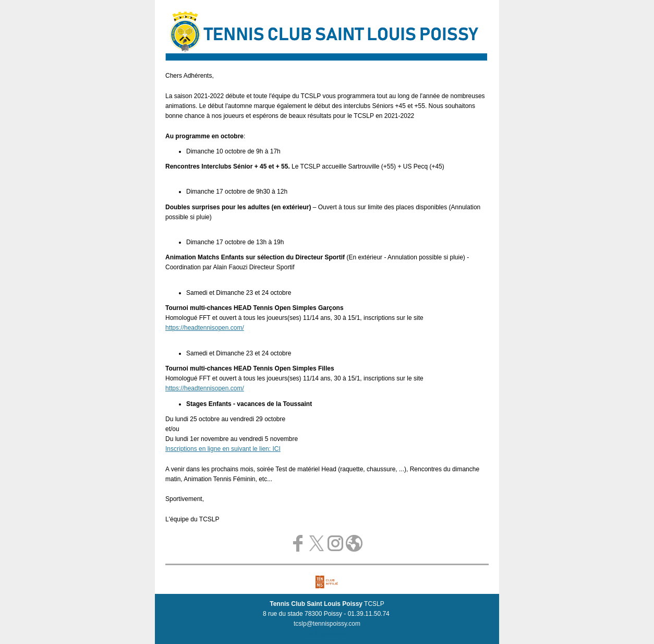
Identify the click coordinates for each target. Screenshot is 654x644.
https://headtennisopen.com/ (205, 328)
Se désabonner (326, 634)
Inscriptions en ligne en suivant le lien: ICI (223, 449)
